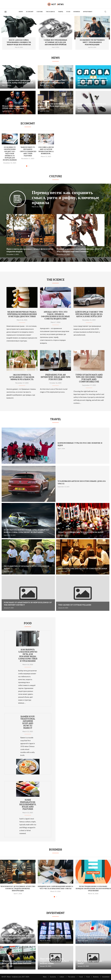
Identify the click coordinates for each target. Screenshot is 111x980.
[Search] (105, 12)
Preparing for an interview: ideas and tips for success (55, 377)
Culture (40, 12)
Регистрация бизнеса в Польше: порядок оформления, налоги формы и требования (93, 889)
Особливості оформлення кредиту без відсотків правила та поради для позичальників (10, 154)
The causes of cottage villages (75, 605)
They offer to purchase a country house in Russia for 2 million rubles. (54, 961)
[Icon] (18, 202)
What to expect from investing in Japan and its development (93, 937)
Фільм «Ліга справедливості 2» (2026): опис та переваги (16, 107)
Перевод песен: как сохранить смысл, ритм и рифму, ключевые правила (65, 198)
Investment (88, 12)
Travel (61, 12)
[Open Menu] (6, 12)
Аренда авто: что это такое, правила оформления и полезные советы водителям (55, 315)
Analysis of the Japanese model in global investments (55, 937)
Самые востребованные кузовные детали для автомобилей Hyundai (55, 42)
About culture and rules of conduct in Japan (83, 569)
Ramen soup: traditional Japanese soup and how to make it (28, 722)
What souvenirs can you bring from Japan (81, 532)
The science (50, 12)
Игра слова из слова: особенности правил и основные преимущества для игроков (93, 80)
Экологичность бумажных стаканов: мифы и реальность (22, 377)
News (21, 12)
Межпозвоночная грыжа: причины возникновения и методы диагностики (22, 314)
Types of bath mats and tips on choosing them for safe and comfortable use (89, 378)
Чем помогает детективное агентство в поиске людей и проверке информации (18, 889)
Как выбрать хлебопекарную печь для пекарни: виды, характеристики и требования (28, 655)
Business (77, 12)
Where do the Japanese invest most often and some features (17, 962)
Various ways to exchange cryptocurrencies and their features (28, 152)
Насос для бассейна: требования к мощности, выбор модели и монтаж (19, 42)
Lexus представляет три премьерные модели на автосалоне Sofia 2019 (89, 314)
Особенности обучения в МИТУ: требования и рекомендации (92, 42)
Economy (30, 12)
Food (68, 12)
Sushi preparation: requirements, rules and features (28, 805)
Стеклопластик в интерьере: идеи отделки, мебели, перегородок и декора (55, 106)
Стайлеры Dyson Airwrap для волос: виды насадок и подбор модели (92, 106)
